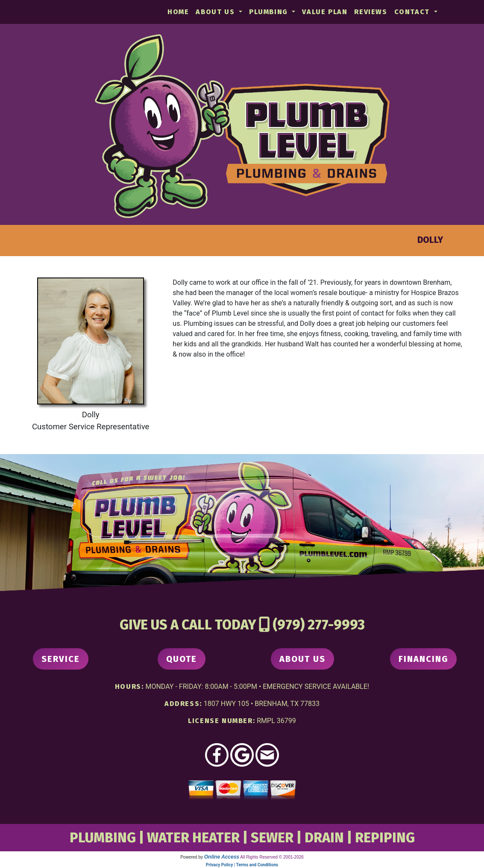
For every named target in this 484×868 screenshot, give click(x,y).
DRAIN (324, 838)
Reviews (371, 12)
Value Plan (325, 12)
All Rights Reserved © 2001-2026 (272, 857)
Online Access (222, 857)
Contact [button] (413, 12)
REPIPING (385, 838)
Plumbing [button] (270, 12)
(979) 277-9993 (319, 625)
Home (178, 12)
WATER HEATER (193, 838)
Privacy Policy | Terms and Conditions (242, 865)
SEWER (272, 838)
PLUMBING (103, 838)
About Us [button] (216, 12)
